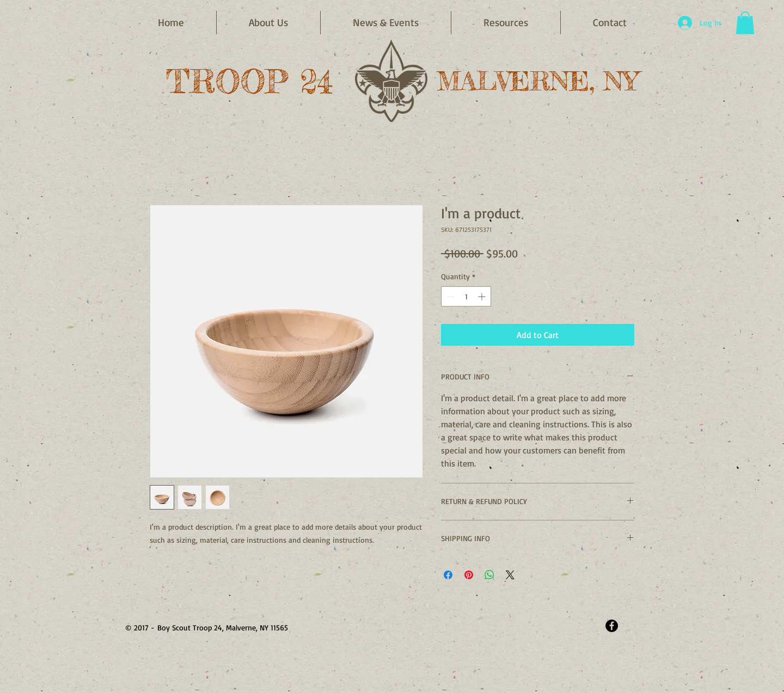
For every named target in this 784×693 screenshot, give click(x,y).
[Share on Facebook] (448, 575)
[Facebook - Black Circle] (612, 626)
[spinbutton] (466, 296)
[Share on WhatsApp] (489, 575)
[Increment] (483, 296)
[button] (386, 23)
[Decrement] (449, 296)
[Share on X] (510, 575)
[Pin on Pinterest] (469, 575)
